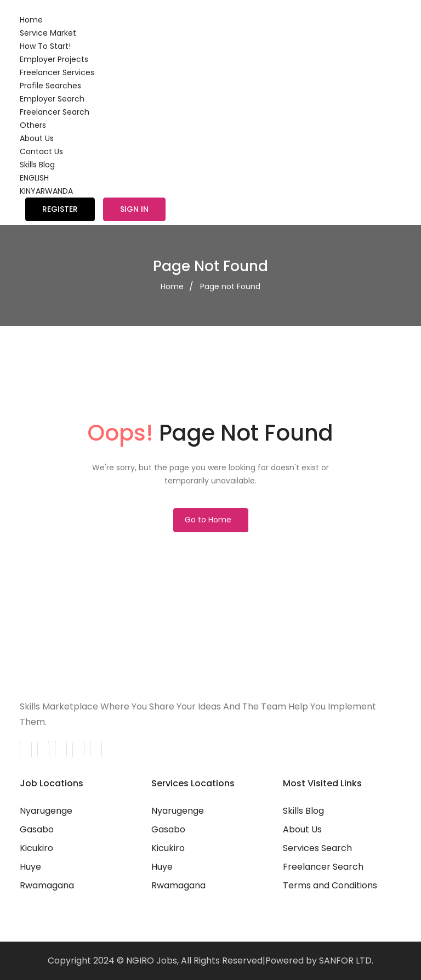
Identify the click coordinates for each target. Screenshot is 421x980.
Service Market (48, 33)
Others (33, 125)
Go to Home (208, 520)
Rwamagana (47, 885)
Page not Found (230, 286)
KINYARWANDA (46, 191)
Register (60, 209)
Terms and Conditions (330, 885)
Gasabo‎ (168, 829)
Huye (30, 867)
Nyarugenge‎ (178, 811)
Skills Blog (37, 165)
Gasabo (37, 829)
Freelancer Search (55, 112)
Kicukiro (36, 848)
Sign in (134, 209)
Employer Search (52, 99)
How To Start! (45, 46)
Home (31, 20)
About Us (37, 138)
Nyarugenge (46, 811)
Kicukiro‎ (168, 848)
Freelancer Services (57, 72)
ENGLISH (34, 178)
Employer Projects (54, 59)
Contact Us (41, 151)
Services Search (317, 848)
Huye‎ (162, 867)
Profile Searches (50, 86)
